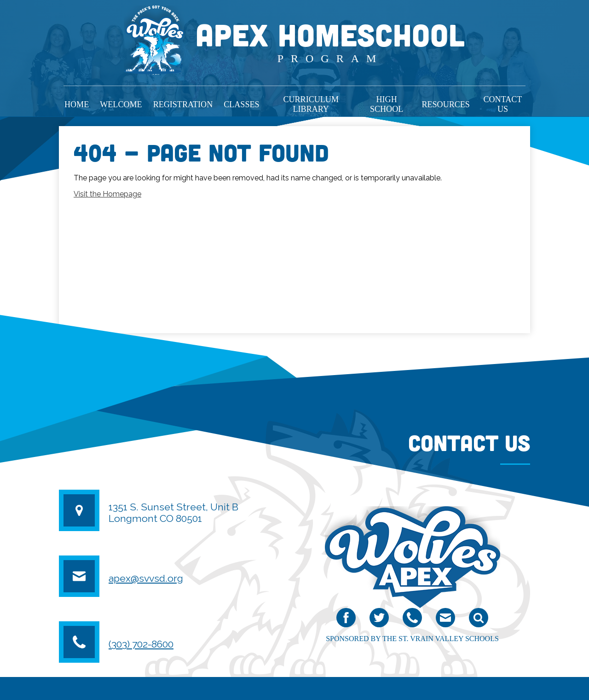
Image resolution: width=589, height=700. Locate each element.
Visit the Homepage (107, 194)
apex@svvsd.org (146, 578)
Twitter (379, 620)
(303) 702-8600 (141, 644)
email (445, 620)
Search (479, 620)
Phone (412, 620)
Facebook (346, 620)
